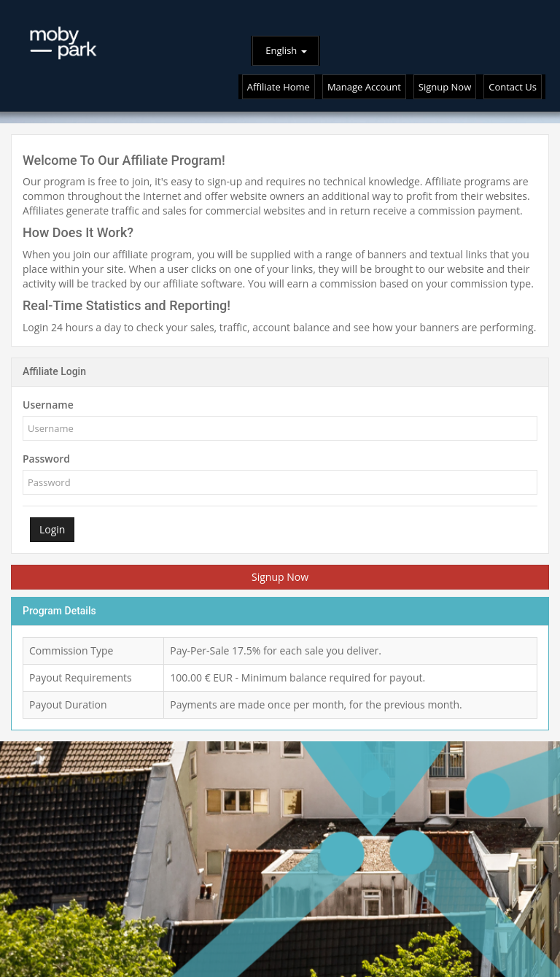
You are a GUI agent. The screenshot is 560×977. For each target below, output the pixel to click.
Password (46, 459)
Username (48, 405)
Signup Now (280, 577)
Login (52, 529)
